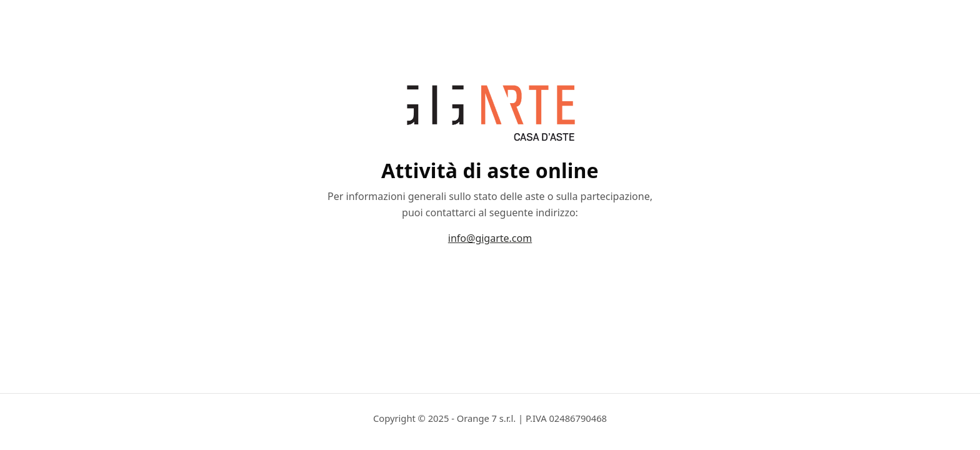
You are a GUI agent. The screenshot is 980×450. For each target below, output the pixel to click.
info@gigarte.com (490, 238)
